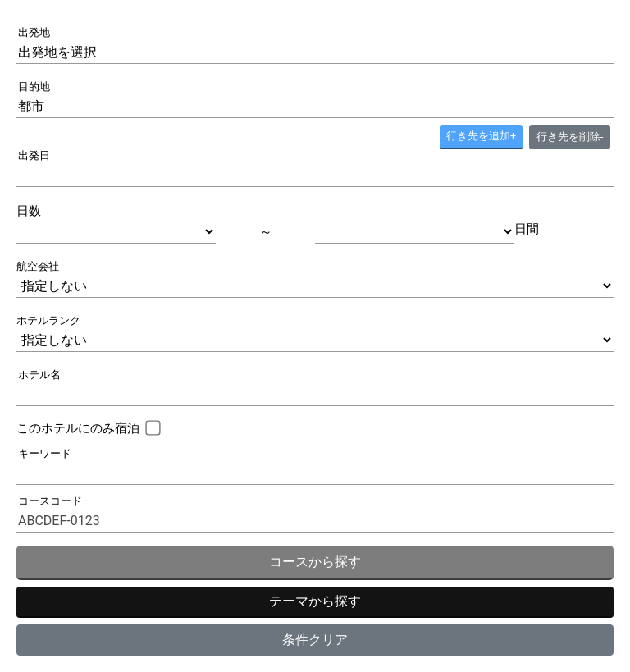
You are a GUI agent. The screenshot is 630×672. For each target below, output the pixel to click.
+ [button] (481, 136)
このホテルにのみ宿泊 (78, 428)
